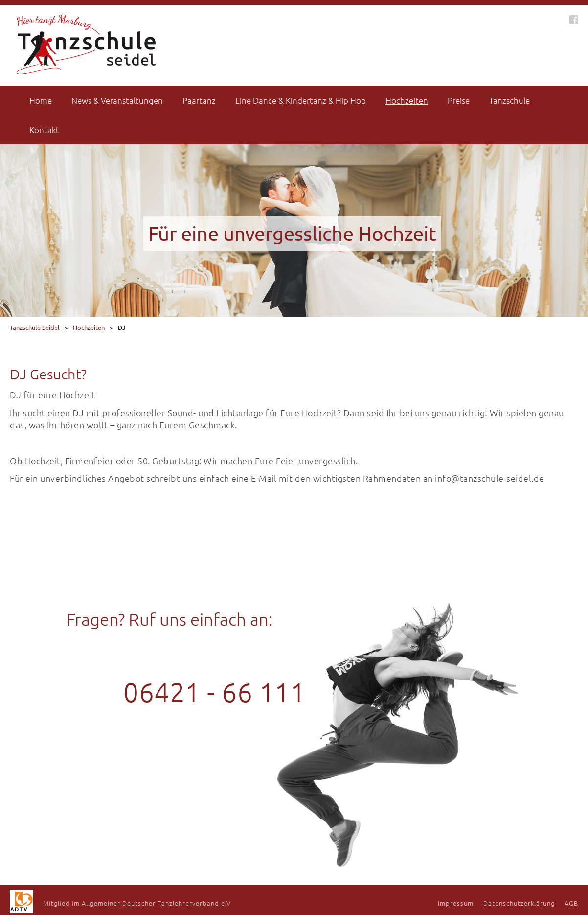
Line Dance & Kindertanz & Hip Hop (301, 100)
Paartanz (199, 100)
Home (41, 100)
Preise (459, 100)
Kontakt (44, 130)
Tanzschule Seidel (35, 327)
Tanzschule (509, 100)
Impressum (456, 903)
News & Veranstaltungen (117, 100)
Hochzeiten (407, 100)
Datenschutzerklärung (519, 903)
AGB (571, 903)
